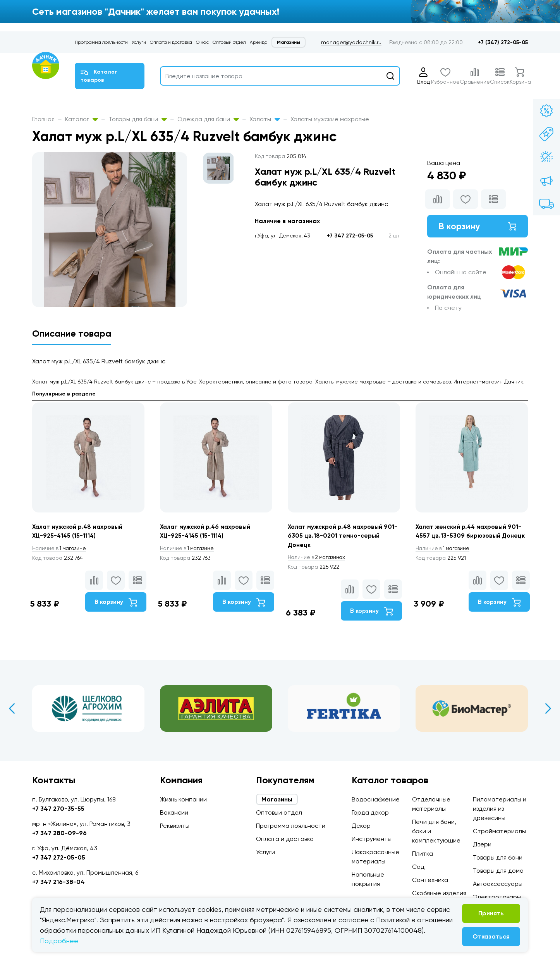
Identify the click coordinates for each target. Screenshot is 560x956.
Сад (418, 867)
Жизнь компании (183, 799)
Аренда (259, 42)
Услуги (139, 42)
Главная (43, 119)
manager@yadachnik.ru (351, 42)
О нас (202, 42)
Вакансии (174, 812)
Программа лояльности (101, 42)
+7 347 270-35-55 (58, 809)
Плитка (423, 854)
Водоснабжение (376, 799)
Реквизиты (175, 826)
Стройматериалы (499, 831)
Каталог (82, 119)
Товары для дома (498, 871)
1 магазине (60, 548)
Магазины (289, 42)
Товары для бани (138, 119)
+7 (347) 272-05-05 (503, 42)
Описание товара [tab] (72, 333)
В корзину (478, 226)
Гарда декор (370, 812)
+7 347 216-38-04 (58, 882)
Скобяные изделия (439, 893)
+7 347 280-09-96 (59, 833)
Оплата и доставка (171, 42)
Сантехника (430, 880)
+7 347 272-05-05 (350, 236)
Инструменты (372, 839)
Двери (482, 844)
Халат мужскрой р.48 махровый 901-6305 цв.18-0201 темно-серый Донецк (341, 536)
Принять (491, 913)
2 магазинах (318, 558)
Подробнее (59, 941)
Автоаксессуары (498, 884)
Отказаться (491, 936)
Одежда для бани (208, 119)
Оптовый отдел (229, 42)
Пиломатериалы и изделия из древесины (500, 809)
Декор (361, 826)
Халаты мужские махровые (330, 119)
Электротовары (497, 897)
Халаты (265, 119)
